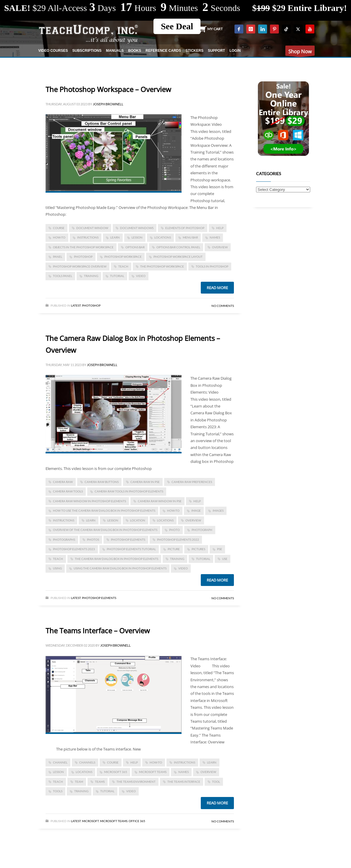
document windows (137, 228)
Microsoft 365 (116, 772)
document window (92, 228)
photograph (202, 530)
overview (220, 247)
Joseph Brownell (108, 104)
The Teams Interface (184, 782)
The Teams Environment (136, 782)
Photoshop (91, 305)
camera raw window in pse (160, 501)
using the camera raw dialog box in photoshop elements (120, 568)
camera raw (63, 482)
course (59, 228)
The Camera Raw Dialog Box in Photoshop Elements (117, 559)
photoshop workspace (123, 257)
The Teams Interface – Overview (98, 631)
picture (174, 549)
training (91, 276)
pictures (198, 549)
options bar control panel (178, 247)
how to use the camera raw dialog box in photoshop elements (104, 511)
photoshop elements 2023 (74, 549)
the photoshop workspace (162, 266)
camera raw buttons (102, 482)
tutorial (117, 276)
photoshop (83, 257)
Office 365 (137, 821)
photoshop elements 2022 (178, 540)
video (141, 276)
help (220, 228)
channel (60, 762)
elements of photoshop (185, 228)
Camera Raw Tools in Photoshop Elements (129, 491)
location (138, 520)
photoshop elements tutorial (131, 549)
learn (115, 237)
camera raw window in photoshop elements (89, 501)
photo (174, 530)
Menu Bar (190, 237)
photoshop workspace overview (80, 266)
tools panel (63, 276)
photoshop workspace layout (178, 257)
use (225, 559)
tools (58, 791)
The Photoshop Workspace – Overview (108, 89)
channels (87, 762)
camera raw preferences (192, 482)
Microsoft (90, 821)
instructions (88, 237)
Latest (76, 305)
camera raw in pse (145, 482)
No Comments (223, 306)
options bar (135, 247)
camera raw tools (68, 491)
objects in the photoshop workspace (83, 247)
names (215, 237)
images (218, 511)
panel (58, 257)
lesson (137, 237)
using (57, 568)
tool (216, 782)
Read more (217, 288)
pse (220, 549)
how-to (59, 237)
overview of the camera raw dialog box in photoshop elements (105, 530)
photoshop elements (128, 540)
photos (93, 540)
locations (163, 237)
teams (100, 782)
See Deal (177, 26)
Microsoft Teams (153, 772)
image (196, 511)
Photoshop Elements (99, 598)
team (79, 782)
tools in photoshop (212, 266)
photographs (64, 540)
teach (123, 266)
